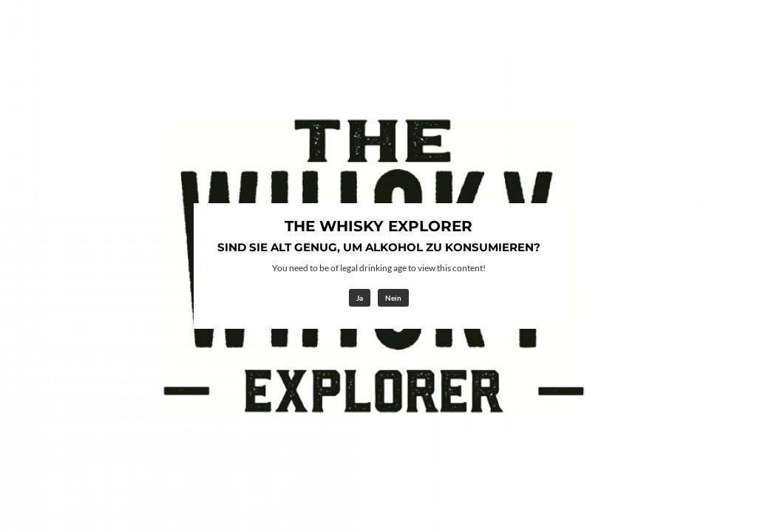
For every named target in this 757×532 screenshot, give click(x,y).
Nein (393, 298)
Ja (360, 298)
